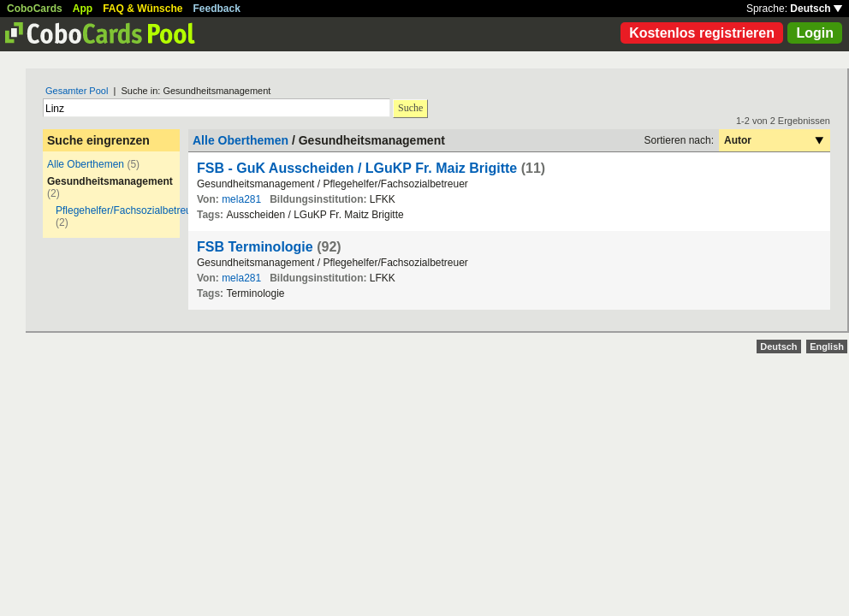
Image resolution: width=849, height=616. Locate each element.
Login (815, 33)
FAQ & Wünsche (142, 9)
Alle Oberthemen (86, 164)
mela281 (241, 199)
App (83, 9)
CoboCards (35, 9)
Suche (410, 108)
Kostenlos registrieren (702, 33)
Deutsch (816, 9)
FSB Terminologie (255, 247)
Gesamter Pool (77, 91)
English (827, 346)
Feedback (217, 9)
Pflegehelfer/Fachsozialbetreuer (128, 210)
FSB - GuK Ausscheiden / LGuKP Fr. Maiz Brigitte (359, 168)
